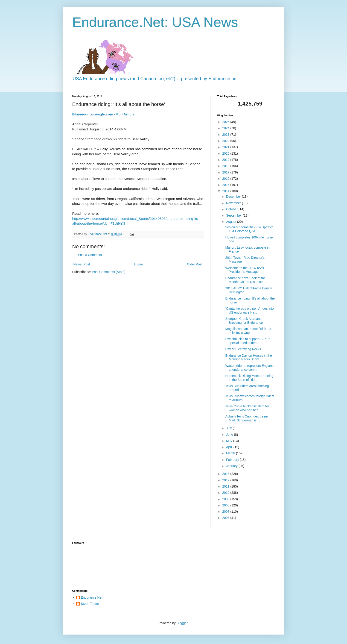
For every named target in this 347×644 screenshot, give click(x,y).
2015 (226, 185)
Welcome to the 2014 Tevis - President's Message (245, 270)
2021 (226, 147)
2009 (226, 499)
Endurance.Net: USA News (155, 22)
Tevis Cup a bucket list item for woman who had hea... (247, 408)
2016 (226, 179)
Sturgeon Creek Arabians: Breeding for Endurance (244, 321)
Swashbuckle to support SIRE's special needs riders (248, 341)
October (232, 209)
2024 (226, 128)
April (230, 447)
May (230, 441)
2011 (226, 486)
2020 (226, 153)
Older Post (195, 264)
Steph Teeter (90, 604)
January (232, 466)
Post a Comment (90, 255)
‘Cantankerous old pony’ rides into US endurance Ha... (249, 310)
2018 (226, 166)
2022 (226, 141)
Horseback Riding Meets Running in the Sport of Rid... (249, 378)
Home (139, 264)
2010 (226, 493)
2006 (226, 518)
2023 (226, 135)
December (234, 197)
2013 (226, 474)
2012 (226, 480)
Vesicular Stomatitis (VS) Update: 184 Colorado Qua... (249, 229)
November (234, 203)
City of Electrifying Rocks (243, 349)
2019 (226, 160)
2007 (226, 512)
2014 (226, 191)
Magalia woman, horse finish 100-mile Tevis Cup (249, 331)
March (231, 453)
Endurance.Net (92, 597)
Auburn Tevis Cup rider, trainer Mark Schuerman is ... (247, 418)
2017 (226, 172)
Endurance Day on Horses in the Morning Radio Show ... (248, 357)
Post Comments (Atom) (109, 272)
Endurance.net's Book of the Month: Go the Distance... (245, 280)
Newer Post (82, 264)
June (230, 435)
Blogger (182, 623)
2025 (226, 122)
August (232, 222)
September (234, 215)
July (229, 428)
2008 (226, 505)
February (233, 460)
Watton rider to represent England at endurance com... (249, 368)
